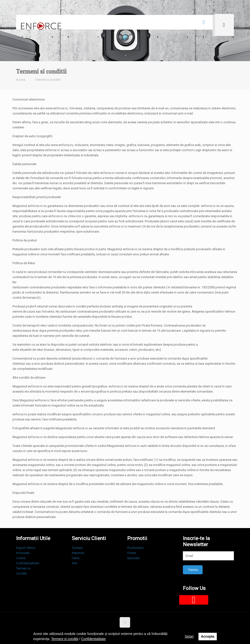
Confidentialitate (28, 563)
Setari (189, 636)
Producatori (135, 548)
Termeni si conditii (48, 80)
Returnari (78, 553)
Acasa (21, 80)
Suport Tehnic (26, 548)
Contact (77, 548)
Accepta (208, 636)
